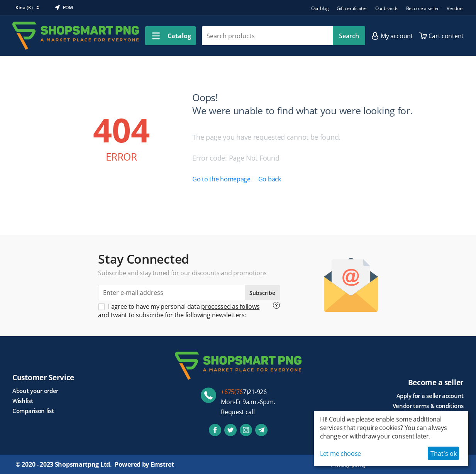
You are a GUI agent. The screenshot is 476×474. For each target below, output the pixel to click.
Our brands (387, 8)
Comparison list (33, 411)
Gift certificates (352, 8)
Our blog (320, 8)
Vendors (455, 8)
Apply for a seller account (430, 396)
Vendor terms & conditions (428, 406)
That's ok (444, 454)
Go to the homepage (221, 179)
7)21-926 (244, 392)
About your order (35, 391)
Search (349, 36)
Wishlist (23, 401)
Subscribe (262, 293)
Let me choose (340, 454)
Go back (270, 179)
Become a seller (423, 8)
